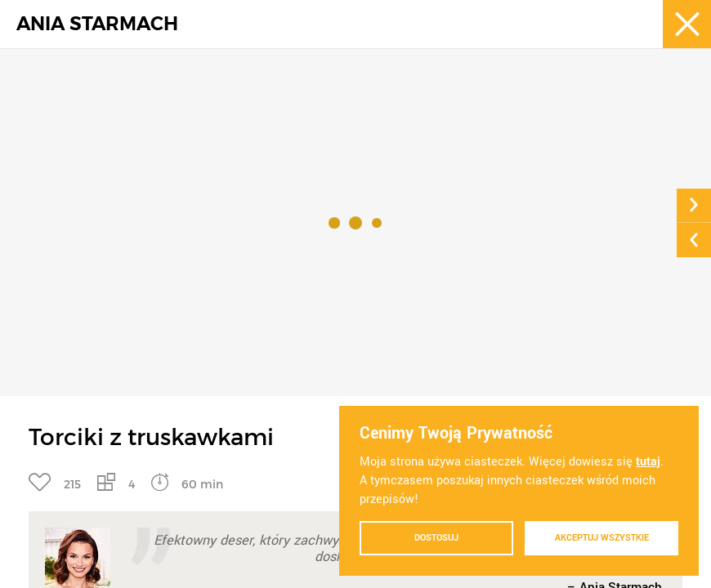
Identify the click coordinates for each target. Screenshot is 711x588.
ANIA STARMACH (97, 24)
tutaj (648, 462)
